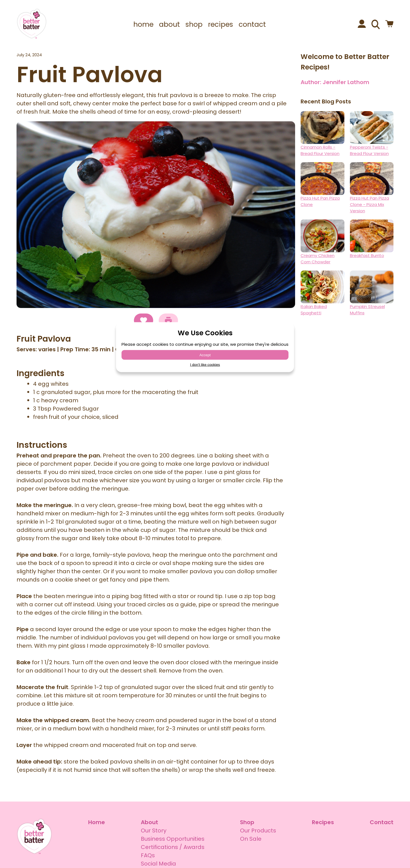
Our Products (258, 831)
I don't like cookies (205, 365)
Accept (205, 355)
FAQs (148, 855)
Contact (382, 822)
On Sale (251, 839)
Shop (247, 822)
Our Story (154, 831)
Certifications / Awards (173, 847)
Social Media (158, 864)
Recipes (323, 822)
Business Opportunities (173, 839)
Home (97, 822)
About (149, 822)
